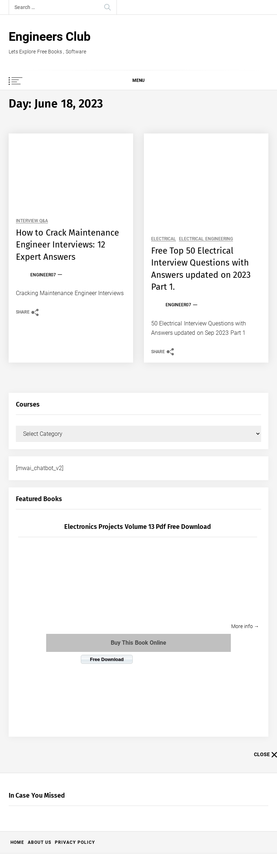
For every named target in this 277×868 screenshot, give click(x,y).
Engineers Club (50, 36)
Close (265, 755)
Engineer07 (43, 275)
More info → (245, 626)
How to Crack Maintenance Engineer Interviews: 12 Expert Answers (67, 245)
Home (17, 842)
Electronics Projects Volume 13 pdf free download (138, 527)
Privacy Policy (75, 842)
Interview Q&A (32, 221)
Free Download (107, 659)
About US (39, 842)
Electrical (164, 239)
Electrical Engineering (206, 239)
